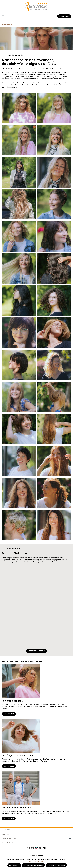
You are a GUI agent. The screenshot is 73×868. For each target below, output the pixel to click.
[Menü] (4, 16)
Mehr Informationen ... (36, 862)
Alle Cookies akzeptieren (56, 865)
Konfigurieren (14, 865)
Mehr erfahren (9, 714)
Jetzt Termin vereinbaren (36, 651)
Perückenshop (64, 16)
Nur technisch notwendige (33, 865)
